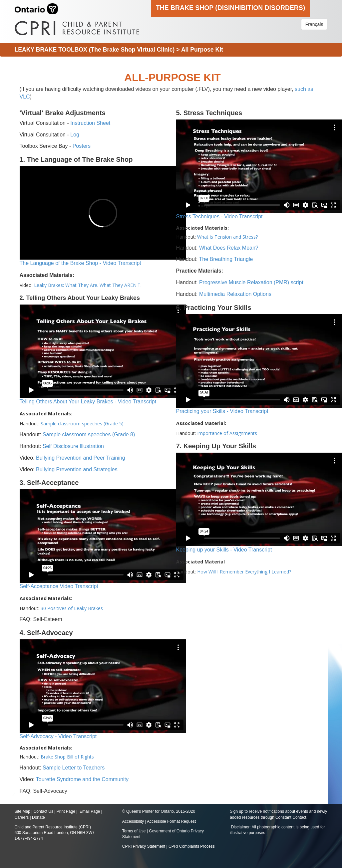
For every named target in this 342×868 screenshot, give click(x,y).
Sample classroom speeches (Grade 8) (89, 434)
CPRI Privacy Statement (144, 846)
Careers (22, 817)
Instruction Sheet (90, 123)
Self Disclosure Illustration (73, 446)
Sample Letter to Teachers (74, 768)
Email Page (90, 811)
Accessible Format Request (171, 821)
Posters (82, 146)
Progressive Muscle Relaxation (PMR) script (251, 282)
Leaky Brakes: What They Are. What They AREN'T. (88, 285)
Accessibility (134, 821)
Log (75, 135)
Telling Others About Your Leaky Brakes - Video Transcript (88, 402)
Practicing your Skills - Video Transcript (222, 411)
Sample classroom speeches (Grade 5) (82, 424)
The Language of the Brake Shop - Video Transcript (80, 263)
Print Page (66, 811)
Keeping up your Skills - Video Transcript (224, 550)
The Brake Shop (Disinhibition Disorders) (230, 8)
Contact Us (43, 811)
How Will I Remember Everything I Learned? (244, 572)
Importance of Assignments (227, 433)
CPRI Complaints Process (192, 846)
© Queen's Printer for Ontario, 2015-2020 (159, 811)
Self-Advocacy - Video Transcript (58, 736)
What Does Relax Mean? (229, 248)
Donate (38, 817)
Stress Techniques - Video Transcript (219, 217)
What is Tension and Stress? (227, 237)
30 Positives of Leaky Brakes (72, 608)
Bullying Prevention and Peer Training (81, 458)
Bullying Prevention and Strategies (77, 469)
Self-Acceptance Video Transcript (59, 586)
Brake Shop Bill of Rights (67, 757)
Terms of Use (134, 831)
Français (314, 24)
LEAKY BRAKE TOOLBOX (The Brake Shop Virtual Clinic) (95, 50)
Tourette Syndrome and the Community (82, 779)
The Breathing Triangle (226, 259)
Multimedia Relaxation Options (235, 294)
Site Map (22, 811)
